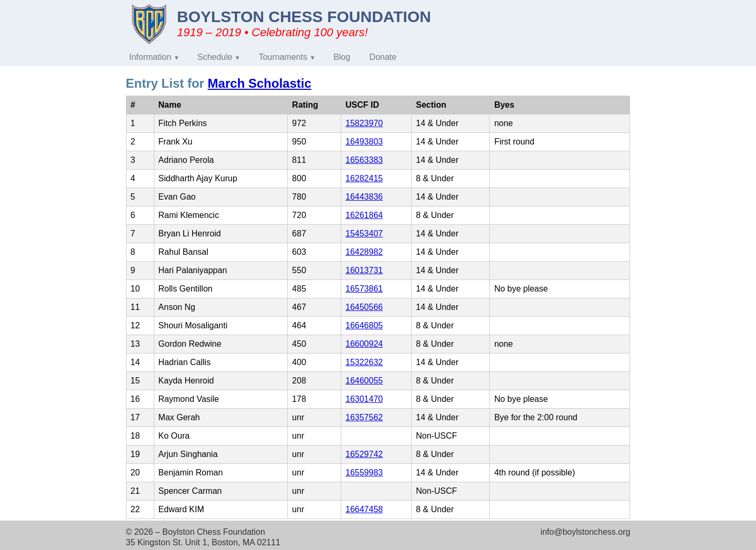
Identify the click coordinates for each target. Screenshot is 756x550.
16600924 (364, 344)
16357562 (364, 417)
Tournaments (283, 57)
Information (150, 57)
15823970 (364, 123)
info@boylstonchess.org (585, 532)
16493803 (364, 142)
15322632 (364, 362)
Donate (383, 57)
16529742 (364, 454)
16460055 (364, 381)
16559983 (364, 473)
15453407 (364, 234)
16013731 (364, 270)
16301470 (364, 399)
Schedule (215, 57)
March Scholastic (260, 83)
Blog (342, 57)
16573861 (364, 289)
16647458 (364, 509)
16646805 (364, 325)
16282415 (364, 178)
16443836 (364, 197)
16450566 (364, 307)
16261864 (364, 215)
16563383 (364, 160)
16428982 (364, 252)
